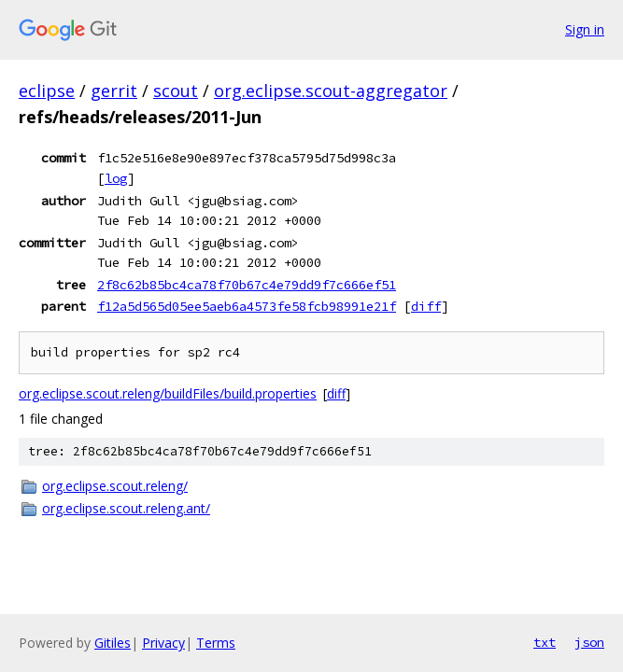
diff (426, 306)
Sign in (585, 29)
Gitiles (113, 643)
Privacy (163, 643)
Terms (216, 643)
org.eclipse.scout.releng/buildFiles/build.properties (168, 393)
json (589, 642)
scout (176, 91)
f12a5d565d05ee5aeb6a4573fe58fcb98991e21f (247, 306)
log (116, 178)
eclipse (47, 91)
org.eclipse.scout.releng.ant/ (126, 508)
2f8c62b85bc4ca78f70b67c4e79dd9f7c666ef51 (247, 285)
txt (545, 642)
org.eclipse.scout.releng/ (115, 486)
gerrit (114, 91)
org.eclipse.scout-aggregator (331, 91)
